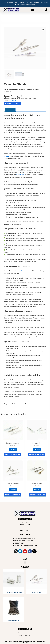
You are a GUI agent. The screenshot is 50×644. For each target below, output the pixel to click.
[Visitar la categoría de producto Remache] (36, 581)
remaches (21, 271)
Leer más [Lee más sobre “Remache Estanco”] (37, 490)
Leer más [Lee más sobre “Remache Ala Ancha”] (13, 490)
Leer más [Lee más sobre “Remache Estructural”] (13, 449)
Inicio (17, 18)
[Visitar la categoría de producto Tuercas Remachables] (14, 581)
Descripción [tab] (10, 110)
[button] (33, 10)
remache (7, 156)
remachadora (20, 175)
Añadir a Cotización (12, 103)
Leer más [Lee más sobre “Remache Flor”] (37, 449)
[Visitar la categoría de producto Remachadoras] (14, 610)
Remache (22, 18)
